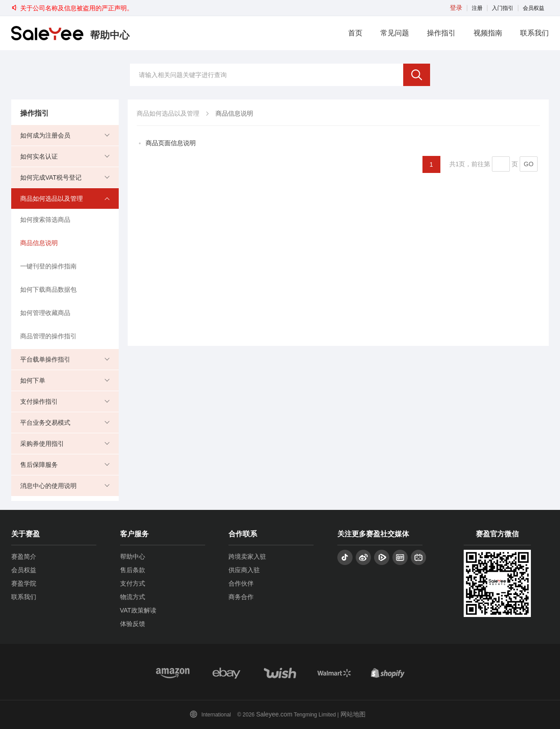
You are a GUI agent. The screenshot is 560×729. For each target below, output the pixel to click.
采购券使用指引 (42, 444)
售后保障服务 (39, 465)
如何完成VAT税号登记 (51, 177)
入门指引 (503, 8)
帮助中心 (133, 556)
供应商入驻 (244, 570)
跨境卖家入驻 (247, 556)
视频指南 (488, 33)
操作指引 (441, 33)
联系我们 (534, 33)
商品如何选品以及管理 (52, 198)
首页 (355, 33)
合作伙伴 (241, 583)
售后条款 (133, 570)
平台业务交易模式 (45, 423)
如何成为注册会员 (45, 135)
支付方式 (133, 583)
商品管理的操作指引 (48, 336)
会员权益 (534, 8)
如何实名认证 (39, 156)
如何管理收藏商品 (45, 313)
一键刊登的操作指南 (48, 266)
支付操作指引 (39, 401)
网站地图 (353, 714)
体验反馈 (133, 624)
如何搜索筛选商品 (45, 220)
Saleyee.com (274, 714)
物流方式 (133, 597)
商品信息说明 (39, 243)
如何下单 (33, 380)
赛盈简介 (24, 556)
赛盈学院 (24, 583)
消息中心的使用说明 (48, 486)
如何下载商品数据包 (48, 289)
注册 (477, 8)
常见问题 (395, 33)
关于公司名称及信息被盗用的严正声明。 (72, 8)
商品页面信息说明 (171, 143)
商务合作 (241, 597)
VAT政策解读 (138, 610)
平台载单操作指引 (45, 359)
